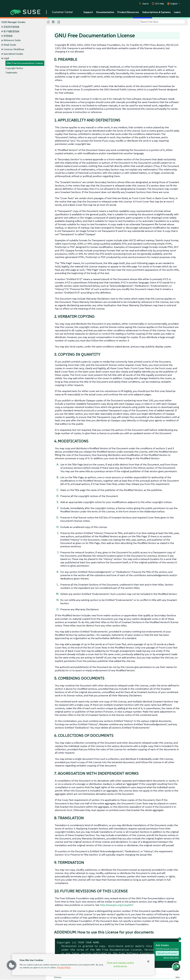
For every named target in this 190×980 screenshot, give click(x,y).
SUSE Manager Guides (13, 22)
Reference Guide (12, 40)
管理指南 (8, 36)
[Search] (162, 22)
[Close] (148, 961)
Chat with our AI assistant (167, 953)
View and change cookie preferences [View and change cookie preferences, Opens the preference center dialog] (120, 964)
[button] (12, 965)
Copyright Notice (14, 68)
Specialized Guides (13, 54)
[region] (83, 965)
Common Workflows (14, 49)
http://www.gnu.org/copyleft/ (117, 905)
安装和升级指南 (11, 27)
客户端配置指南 (11, 31)
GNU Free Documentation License (25, 63)
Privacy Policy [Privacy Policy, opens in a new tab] (64, 968)
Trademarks (11, 73)
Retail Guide (10, 45)
